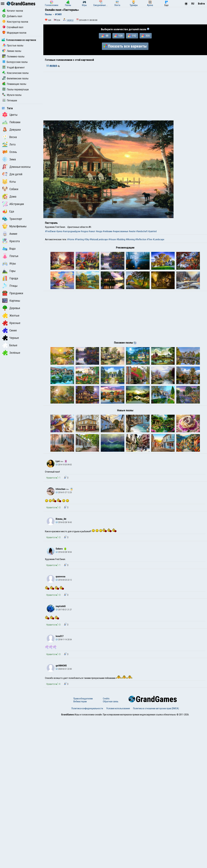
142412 (70, 20)
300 (146, 36)
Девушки (11, 129)
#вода (99, 231)
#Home (71, 239)
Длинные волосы (16, 167)
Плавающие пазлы (14, 84)
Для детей (12, 174)
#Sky (87, 239)
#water (132, 231)
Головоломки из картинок (19, 40)
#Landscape (158, 239)
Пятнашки (10, 100)
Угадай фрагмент (14, 67)
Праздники (13, 293)
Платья (10, 256)
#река (59, 231)
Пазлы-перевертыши (15, 89)
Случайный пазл (13, 27)
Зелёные (11, 353)
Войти (201, 4)
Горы (9, 271)
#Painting (79, 239)
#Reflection (141, 239)
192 (132, 36)
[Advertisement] (125, 96)
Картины (11, 301)
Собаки (10, 189)
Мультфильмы (14, 226)
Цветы (10, 115)
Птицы (10, 286)
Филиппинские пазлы (15, 78)
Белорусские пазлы (15, 62)
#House (112, 239)
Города (10, 278)
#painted (152, 231)
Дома (9, 196)
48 (105, 36)
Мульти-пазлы (12, 95)
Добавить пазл (12, 16)
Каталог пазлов (13, 11)
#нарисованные (120, 231)
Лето (9, 144)
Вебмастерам (80, 852)
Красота (11, 241)
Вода (9, 248)
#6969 (52, 66)
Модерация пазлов (14, 33)
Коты (9, 182)
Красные (11, 323)
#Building (121, 239)
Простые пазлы (13, 46)
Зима (9, 159)
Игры (9, 263)
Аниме (10, 234)
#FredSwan (50, 231)
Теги (7, 108)
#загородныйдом (71, 231)
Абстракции (13, 204)
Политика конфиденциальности (87, 859)
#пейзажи (107, 231)
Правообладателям (83, 849)
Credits (106, 849)
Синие (10, 330)
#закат (92, 231)
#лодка (84, 231)
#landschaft (142, 231)
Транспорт (12, 219)
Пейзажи (11, 122)
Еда (8, 211)
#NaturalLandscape (99, 239)
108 (118, 36)
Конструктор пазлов (15, 22)
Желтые (11, 315)
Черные (11, 338)
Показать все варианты (125, 46)
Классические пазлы (15, 73)
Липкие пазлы (12, 51)
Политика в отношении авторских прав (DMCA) (156, 859)
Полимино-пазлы (13, 57)
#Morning (130, 239)
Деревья (11, 308)
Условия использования (118, 859)
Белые (10, 345)
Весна (10, 137)
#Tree (150, 239)
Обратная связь (111, 852)
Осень (10, 152)
